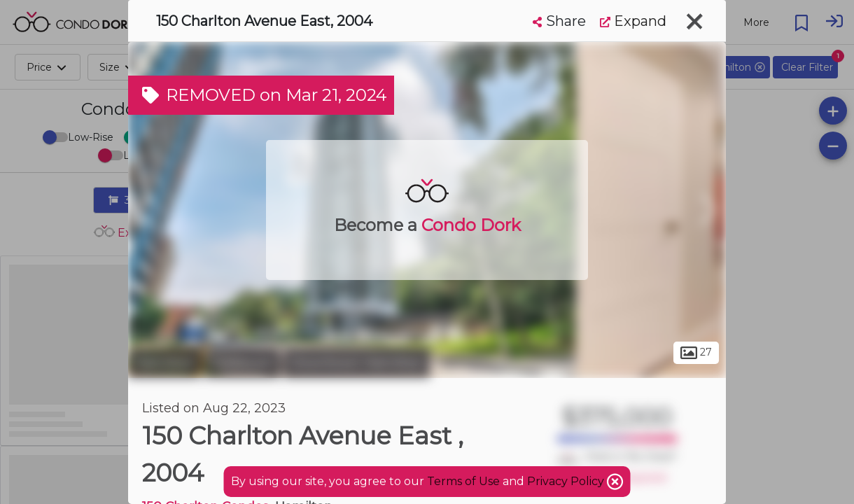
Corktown (242, 363)
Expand (633, 21)
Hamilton (164, 363)
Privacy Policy (567, 481)
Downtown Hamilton (357, 363)
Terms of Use (463, 481)
